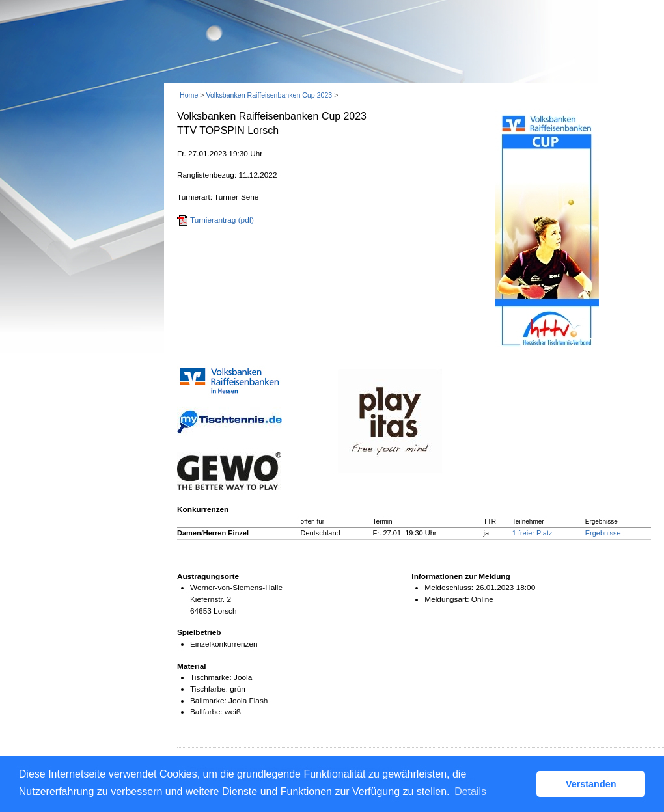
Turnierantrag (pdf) (222, 220)
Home (189, 95)
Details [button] (470, 792)
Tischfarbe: (209, 689)
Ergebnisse (603, 533)
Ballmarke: (208, 701)
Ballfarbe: (206, 712)
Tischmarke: (211, 677)
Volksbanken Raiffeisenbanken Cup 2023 (269, 95)
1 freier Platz (533, 533)
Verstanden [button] (591, 784)
